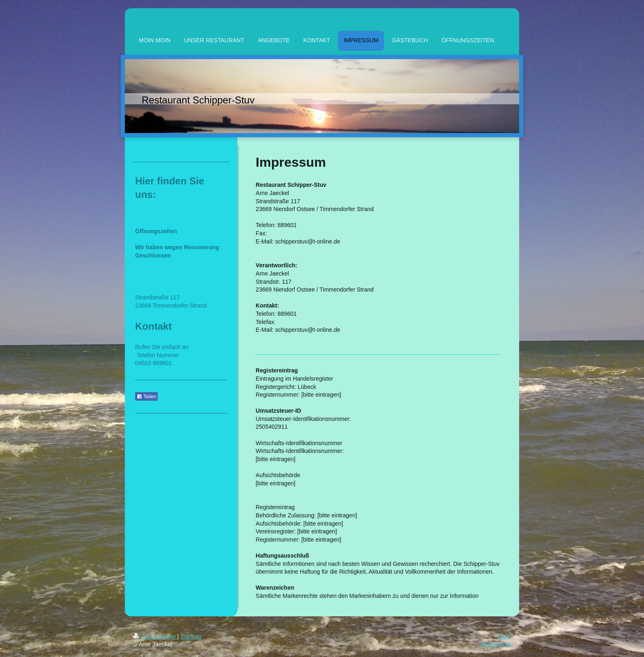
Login (504, 636)
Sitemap (191, 636)
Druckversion (155, 636)
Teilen (146, 397)
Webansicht (496, 644)
